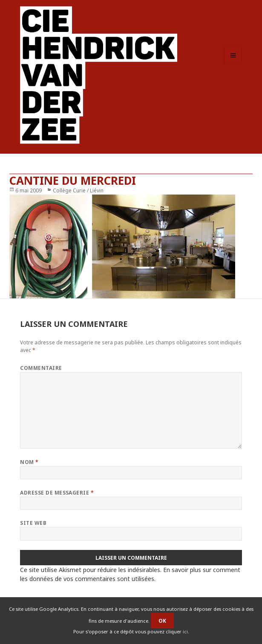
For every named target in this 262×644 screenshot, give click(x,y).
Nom (29, 462)
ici (185, 631)
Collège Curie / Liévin (78, 190)
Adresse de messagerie (57, 493)
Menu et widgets (233, 64)
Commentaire (41, 368)
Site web (33, 523)
